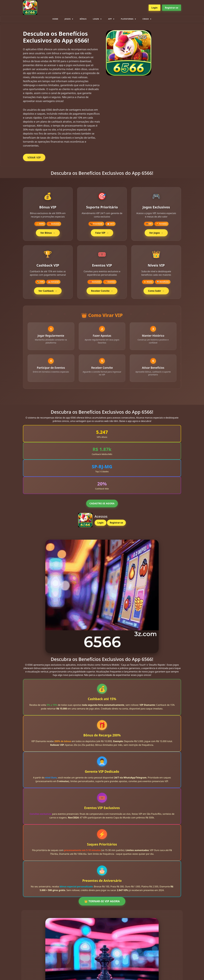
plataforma (127, 19)
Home (55, 19)
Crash (146, 19)
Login (154, 8)
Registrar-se (172, 8)
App (110, 19)
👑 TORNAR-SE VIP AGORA (102, 902)
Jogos (68, 19)
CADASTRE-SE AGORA (102, 505)
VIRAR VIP (34, 157)
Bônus (83, 19)
